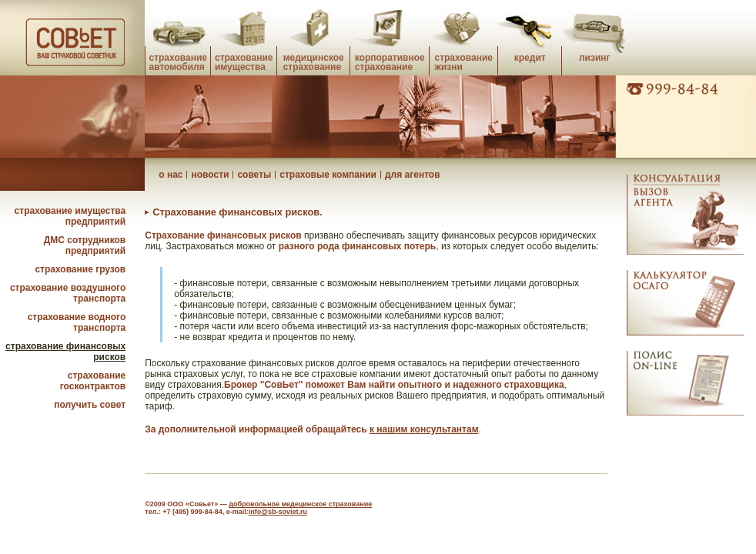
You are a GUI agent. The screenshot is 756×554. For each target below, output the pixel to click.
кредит (530, 58)
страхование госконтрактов (93, 381)
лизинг (595, 58)
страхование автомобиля (177, 62)
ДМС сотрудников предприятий (85, 245)
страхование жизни (463, 62)
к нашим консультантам (424, 429)
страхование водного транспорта (77, 322)
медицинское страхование (314, 62)
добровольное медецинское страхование (300, 504)
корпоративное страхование (390, 62)
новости (210, 175)
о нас (171, 175)
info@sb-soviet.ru (278, 512)
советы (254, 175)
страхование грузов (80, 269)
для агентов (413, 175)
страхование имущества (244, 62)
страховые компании (328, 175)
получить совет (90, 405)
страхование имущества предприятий (70, 216)
